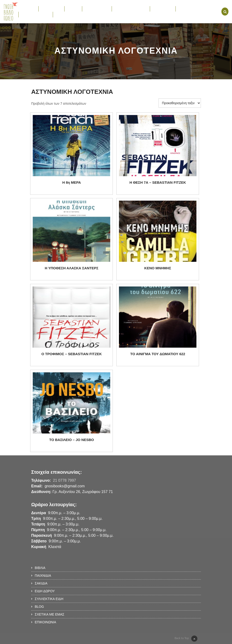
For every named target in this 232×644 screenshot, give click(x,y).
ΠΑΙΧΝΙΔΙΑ (51, 9)
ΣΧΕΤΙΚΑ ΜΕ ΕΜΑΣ (36, 14)
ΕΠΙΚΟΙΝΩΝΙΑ (66, 14)
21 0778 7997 (65, 480)
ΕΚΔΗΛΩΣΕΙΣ (163, 9)
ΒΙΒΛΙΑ (28, 9)
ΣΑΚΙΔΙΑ (73, 9)
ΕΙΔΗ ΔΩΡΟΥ (97, 9)
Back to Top (186, 639)
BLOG (183, 9)
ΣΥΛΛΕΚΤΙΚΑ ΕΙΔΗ (131, 9)
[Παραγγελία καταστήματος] (180, 103)
